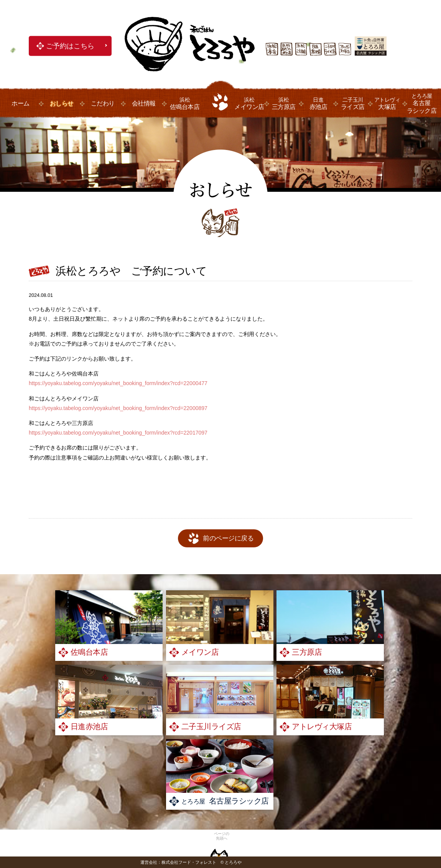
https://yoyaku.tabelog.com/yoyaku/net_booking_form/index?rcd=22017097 (118, 433)
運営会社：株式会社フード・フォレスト (178, 862)
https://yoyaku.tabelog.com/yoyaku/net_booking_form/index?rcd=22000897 (118, 408)
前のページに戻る (228, 538)
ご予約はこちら (70, 46)
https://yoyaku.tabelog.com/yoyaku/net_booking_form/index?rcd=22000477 (118, 383)
